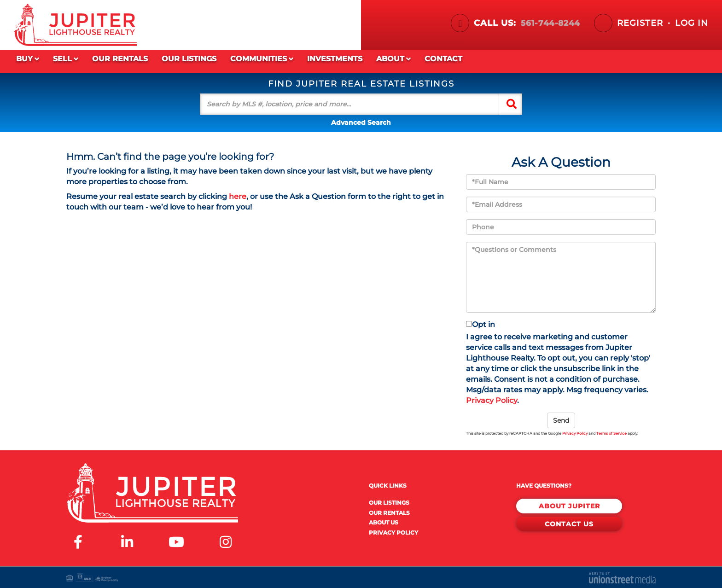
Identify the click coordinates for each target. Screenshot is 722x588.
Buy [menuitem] (28, 59)
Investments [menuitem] (335, 59)
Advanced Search (361, 122)
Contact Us (569, 522)
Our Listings (389, 503)
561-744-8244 (549, 23)
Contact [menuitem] (443, 59)
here (238, 196)
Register (640, 23)
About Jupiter (569, 505)
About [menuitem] (393, 59)
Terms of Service (611, 433)
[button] (512, 104)
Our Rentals (389, 513)
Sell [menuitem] (66, 59)
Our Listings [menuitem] (189, 59)
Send (561, 420)
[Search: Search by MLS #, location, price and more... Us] (349, 104)
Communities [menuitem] (262, 59)
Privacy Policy (492, 400)
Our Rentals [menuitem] (120, 59)
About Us (384, 522)
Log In (692, 23)
